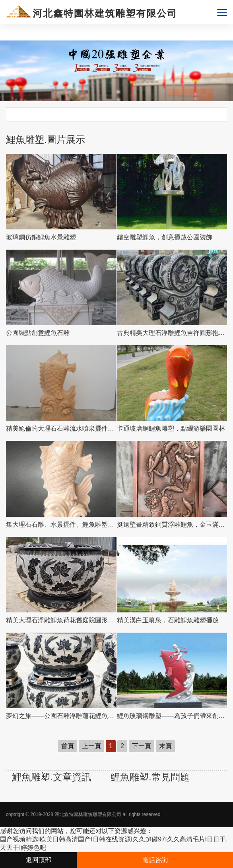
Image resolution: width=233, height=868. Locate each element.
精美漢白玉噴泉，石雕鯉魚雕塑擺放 (168, 620)
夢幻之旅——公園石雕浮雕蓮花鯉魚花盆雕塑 (61, 716)
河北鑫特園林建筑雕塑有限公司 (88, 814)
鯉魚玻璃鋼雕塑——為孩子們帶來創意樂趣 (172, 716)
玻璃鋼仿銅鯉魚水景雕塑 (41, 237)
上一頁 (91, 746)
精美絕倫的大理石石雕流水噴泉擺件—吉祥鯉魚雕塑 (61, 428)
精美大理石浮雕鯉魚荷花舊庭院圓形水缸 (61, 620)
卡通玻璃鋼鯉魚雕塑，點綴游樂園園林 (171, 428)
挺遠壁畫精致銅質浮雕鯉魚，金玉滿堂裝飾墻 (172, 524)
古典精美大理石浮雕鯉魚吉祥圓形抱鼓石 (172, 333)
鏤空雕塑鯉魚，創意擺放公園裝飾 (165, 237)
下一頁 (142, 746)
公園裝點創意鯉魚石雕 (38, 333)
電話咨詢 (155, 860)
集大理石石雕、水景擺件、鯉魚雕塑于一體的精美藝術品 (61, 524)
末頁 (165, 746)
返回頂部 (39, 860)
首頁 (68, 746)
